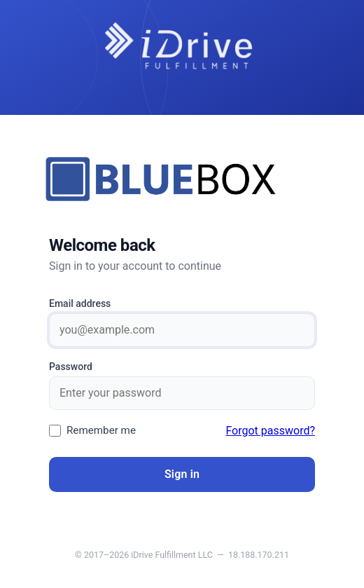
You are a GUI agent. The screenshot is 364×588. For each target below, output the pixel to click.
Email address (80, 303)
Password (71, 367)
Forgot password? (270, 431)
